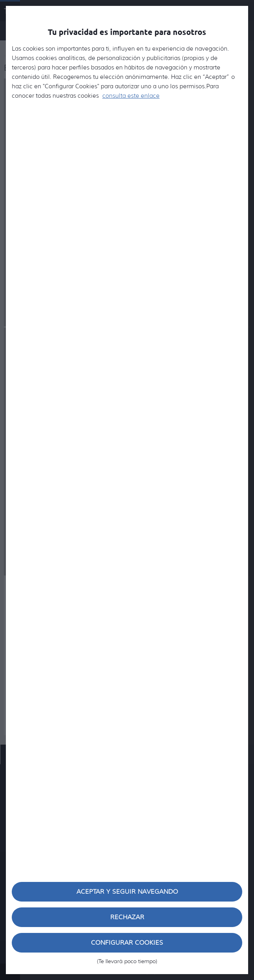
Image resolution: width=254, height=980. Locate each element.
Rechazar (127, 917)
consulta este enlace (131, 96)
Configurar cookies (127, 946)
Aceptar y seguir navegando (127, 892)
